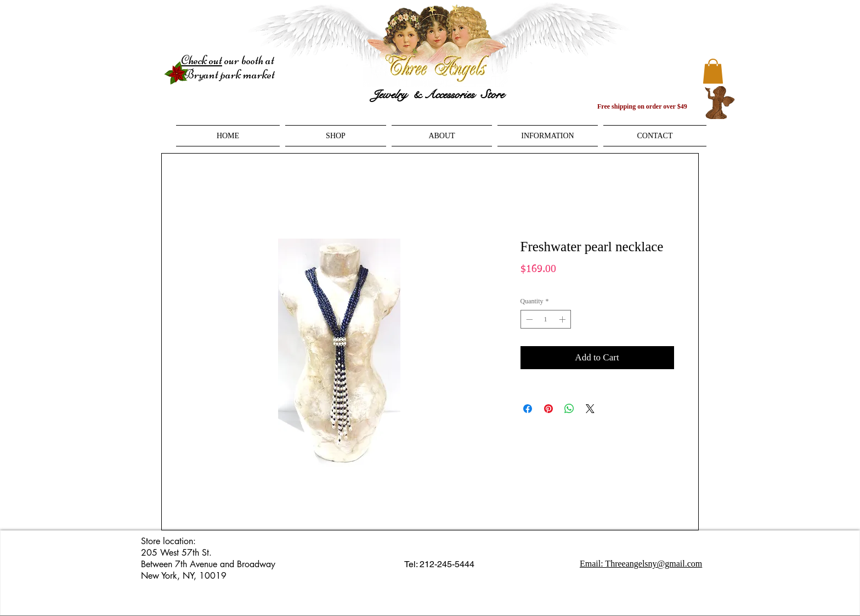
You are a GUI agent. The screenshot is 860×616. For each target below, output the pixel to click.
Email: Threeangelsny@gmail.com (641, 564)
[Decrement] (528, 319)
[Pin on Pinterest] (548, 409)
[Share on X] (590, 409)
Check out (202, 60)
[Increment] (563, 319)
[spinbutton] (546, 319)
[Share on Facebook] (528, 409)
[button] (713, 71)
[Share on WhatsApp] (569, 409)
